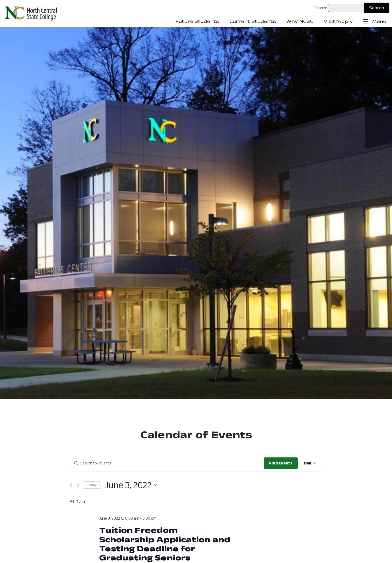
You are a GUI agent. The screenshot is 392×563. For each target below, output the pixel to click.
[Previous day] (71, 485)
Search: (321, 8)
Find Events (281, 463)
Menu (375, 22)
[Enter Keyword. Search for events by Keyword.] (167, 463)
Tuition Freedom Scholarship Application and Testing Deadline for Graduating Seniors (165, 544)
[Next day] (78, 485)
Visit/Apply (338, 21)
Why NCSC (300, 21)
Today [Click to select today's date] (92, 485)
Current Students (253, 21)
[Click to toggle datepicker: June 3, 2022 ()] (131, 485)
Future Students (197, 21)
